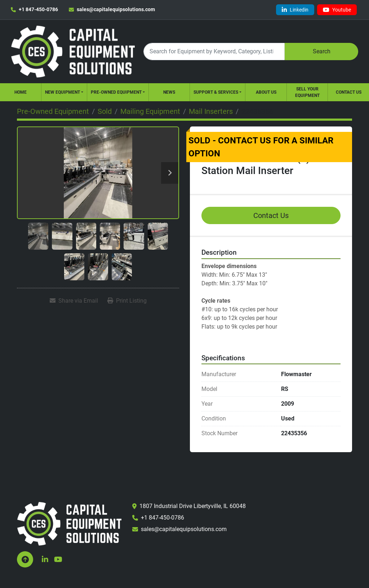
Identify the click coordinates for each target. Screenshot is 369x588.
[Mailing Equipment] (150, 111)
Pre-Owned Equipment (116, 92)
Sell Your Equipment (307, 92)
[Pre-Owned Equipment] (53, 111)
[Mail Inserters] (211, 111)
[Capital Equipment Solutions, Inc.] (69, 523)
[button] (64, 92)
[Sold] (105, 111)
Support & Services (216, 92)
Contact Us (349, 92)
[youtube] (337, 10)
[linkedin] (295, 10)
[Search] (214, 51)
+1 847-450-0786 (38, 9)
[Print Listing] (127, 301)
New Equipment (63, 92)
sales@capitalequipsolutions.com (116, 9)
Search (322, 51)
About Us (266, 92)
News (169, 92)
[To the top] (25, 559)
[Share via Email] (74, 301)
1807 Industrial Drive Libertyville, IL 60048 (193, 506)
